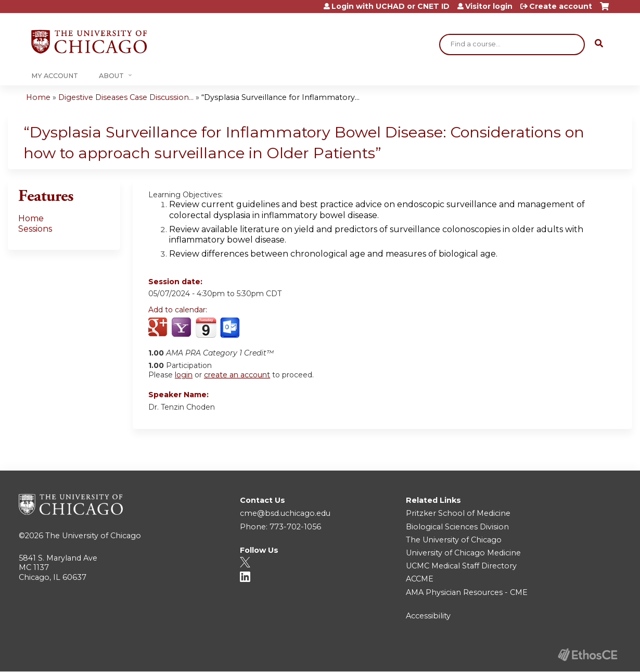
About (111, 76)
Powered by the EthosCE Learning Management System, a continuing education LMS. (587, 655)
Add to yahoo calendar (182, 328)
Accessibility (428, 616)
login (184, 375)
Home (38, 97)
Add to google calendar (159, 328)
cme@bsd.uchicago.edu (285, 513)
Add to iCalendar (206, 327)
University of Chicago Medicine (463, 553)
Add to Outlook (231, 328)
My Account (55, 76)
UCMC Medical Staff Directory (461, 566)
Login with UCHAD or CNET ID (391, 6)
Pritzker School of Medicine (458, 513)
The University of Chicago (93, 536)
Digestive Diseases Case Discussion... (126, 97)
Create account (561, 6)
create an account (237, 375)
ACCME (420, 579)
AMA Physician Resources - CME (467, 592)
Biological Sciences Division (457, 527)
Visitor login (489, 6)
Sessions (35, 229)
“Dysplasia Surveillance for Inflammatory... (280, 97)
